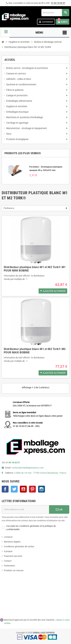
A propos (8, 551)
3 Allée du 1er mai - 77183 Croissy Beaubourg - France (40, 473)
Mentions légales (12, 542)
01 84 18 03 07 (58, 3)
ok (59, 509)
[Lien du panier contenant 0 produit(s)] (63, 22)
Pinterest (32, 489)
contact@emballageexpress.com (28, 468)
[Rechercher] (55, 13)
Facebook (5, 489)
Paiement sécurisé (13, 556)
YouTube (23, 489)
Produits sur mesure (14, 570)
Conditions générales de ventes (19, 546)
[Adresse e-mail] (25, 509)
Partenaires (10, 566)
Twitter (14, 489)
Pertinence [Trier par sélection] (9, 208)
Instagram (42, 489)
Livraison (8, 537)
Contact (8, 561)
